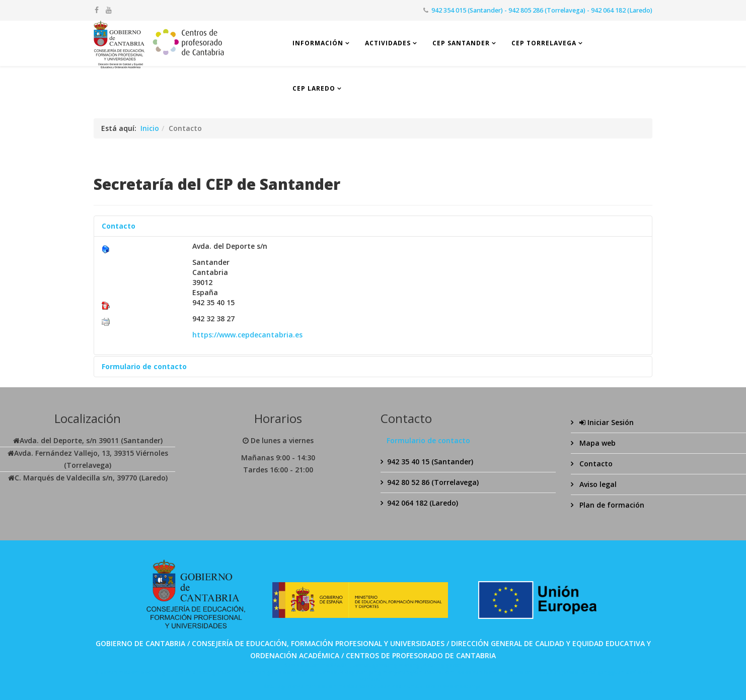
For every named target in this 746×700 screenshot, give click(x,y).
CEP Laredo (314, 88)
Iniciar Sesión (606, 422)
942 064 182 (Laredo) (423, 503)
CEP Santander (461, 43)
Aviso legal (597, 484)
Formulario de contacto (144, 366)
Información (318, 43)
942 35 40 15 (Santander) (430, 462)
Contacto (119, 226)
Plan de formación (611, 505)
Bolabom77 (361, 686)
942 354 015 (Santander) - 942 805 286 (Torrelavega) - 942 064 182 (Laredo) (542, 10)
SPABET (340, 665)
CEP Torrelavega (544, 43)
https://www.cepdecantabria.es (247, 335)
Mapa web (596, 443)
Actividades (388, 43)
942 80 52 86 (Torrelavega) (433, 482)
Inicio (150, 128)
